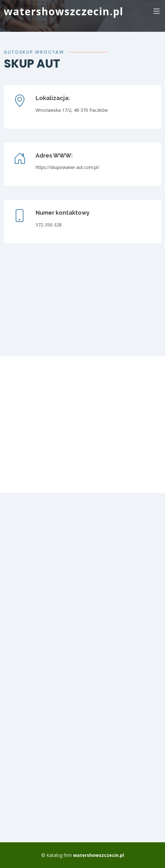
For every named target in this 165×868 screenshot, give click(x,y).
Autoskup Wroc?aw (34, 52)
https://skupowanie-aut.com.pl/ (67, 167)
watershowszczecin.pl (64, 11)
